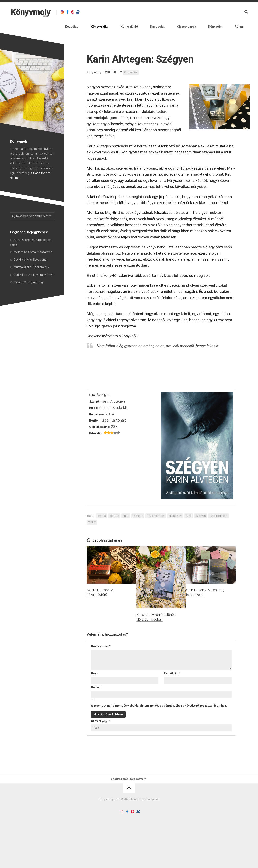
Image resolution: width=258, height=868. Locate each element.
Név (94, 663)
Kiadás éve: (97, 404)
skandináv (175, 506)
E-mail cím (172, 663)
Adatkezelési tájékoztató (129, 770)
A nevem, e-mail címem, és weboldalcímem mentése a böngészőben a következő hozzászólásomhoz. (159, 695)
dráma (102, 506)
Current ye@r (101, 711)
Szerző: (94, 391)
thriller (92, 512)
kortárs (114, 506)
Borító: (94, 410)
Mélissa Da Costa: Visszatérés (33, 241)
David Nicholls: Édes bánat (30, 249)
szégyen (201, 506)
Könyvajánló (151, 12)
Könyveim (218, 12)
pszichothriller (156, 506)
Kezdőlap (106, 12)
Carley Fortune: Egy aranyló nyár (34, 264)
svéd (188, 506)
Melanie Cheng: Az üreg (28, 272)
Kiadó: (94, 397)
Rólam (235, 12)
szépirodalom (218, 506)
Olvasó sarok (195, 12)
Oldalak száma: (100, 416)
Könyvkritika (128, 12)
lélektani (138, 506)
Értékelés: (96, 423)
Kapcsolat (173, 12)
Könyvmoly (95, 62)
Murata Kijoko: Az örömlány (31, 257)
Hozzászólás (101, 636)
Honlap (96, 677)
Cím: (92, 385)
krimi (126, 506)
